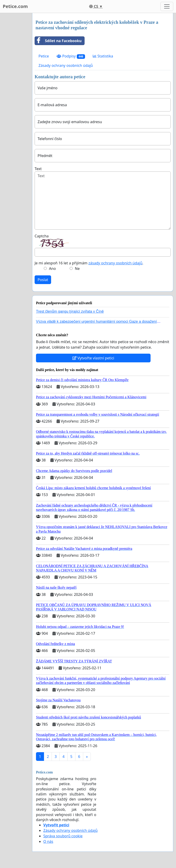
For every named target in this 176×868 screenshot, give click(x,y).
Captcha (42, 236)
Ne (77, 269)
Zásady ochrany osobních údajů (66, 65)
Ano (52, 269)
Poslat (43, 280)
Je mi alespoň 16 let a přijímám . (89, 263)
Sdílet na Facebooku (58, 41)
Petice (44, 56)
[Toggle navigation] (167, 6)
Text (38, 169)
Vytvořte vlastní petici (93, 358)
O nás (48, 841)
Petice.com (15, 6)
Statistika (103, 56)
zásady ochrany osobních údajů (115, 263)
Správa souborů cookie (63, 836)
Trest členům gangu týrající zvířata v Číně (70, 311)
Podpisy (71, 56)
